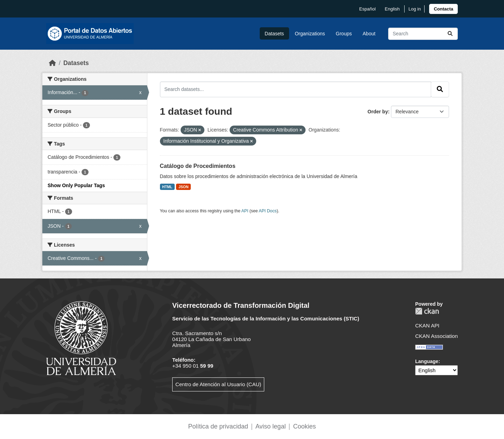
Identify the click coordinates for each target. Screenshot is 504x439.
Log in (415, 9)
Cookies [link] (304, 426)
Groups (344, 34)
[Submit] (450, 34)
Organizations (310, 34)
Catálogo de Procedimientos (198, 166)
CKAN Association (436, 336)
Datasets (274, 34)
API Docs (268, 211)
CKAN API (427, 325)
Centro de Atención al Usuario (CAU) (218, 384)
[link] (443, 9)
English (392, 9)
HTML (167, 187)
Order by (378, 112)
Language (427, 361)
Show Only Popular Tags (76, 185)
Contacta (443, 9)
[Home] (52, 63)
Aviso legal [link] (271, 426)
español (367, 9)
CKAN (427, 311)
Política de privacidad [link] (218, 426)
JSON (184, 187)
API (245, 211)
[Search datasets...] (423, 34)
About (369, 34)
